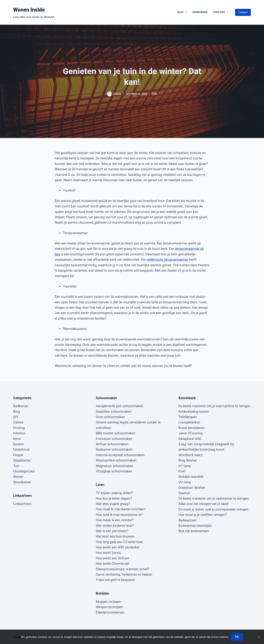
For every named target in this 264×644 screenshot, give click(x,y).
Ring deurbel (188, 460)
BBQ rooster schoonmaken (115, 433)
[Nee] (259, 637)
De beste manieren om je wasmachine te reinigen (214, 406)
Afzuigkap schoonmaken (114, 471)
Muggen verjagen (108, 602)
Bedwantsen (187, 520)
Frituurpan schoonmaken (114, 439)
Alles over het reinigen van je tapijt (203, 504)
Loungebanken (189, 422)
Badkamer (21, 406)
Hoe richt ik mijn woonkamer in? (119, 515)
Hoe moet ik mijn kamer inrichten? (121, 509)
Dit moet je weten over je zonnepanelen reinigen (213, 509)
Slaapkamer (22, 460)
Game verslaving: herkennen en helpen (124, 574)
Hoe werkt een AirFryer (113, 558)
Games (18, 422)
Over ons (222, 12)
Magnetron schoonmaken (115, 466)
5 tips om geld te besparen (115, 580)
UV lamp (185, 482)
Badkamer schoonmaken (114, 449)
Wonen (18, 477)
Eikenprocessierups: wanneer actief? (123, 569)
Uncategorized (24, 471)
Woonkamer (22, 482)
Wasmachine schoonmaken (116, 460)
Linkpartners (22, 504)
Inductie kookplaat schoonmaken (120, 455)
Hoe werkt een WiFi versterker (118, 547)
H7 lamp (185, 466)
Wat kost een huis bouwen (115, 536)
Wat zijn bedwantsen (194, 531)
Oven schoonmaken (110, 417)
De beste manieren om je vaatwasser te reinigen (213, 498)
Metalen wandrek (191, 477)
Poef (182, 471)
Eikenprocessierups (110, 612)
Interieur (19, 433)
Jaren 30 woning (191, 433)
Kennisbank (200, 12)
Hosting (19, 428)
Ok (237, 637)
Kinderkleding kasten (194, 412)
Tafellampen (187, 417)
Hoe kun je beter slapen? (114, 498)
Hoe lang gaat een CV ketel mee (119, 542)
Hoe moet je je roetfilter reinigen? (203, 515)
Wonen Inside (29, 10)
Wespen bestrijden (109, 607)
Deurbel (184, 493)
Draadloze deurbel (192, 488)
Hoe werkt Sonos (108, 553)
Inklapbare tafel (190, 439)
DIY (16, 417)
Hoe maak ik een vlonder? (115, 520)
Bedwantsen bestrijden (195, 526)
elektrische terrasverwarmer (168, 260)
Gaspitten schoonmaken (114, 412)
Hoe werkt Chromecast (113, 564)
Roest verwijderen (191, 428)
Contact (243, 12)
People (18, 455)
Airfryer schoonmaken (112, 444)
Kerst (17, 439)
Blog (183, 12)
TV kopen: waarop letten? (114, 493)
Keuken (19, 444)
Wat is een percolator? (112, 531)
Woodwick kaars (190, 455)
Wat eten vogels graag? (113, 504)
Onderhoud (21, 449)
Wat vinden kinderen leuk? (115, 526)
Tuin (154, 94)
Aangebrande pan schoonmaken (120, 406)
